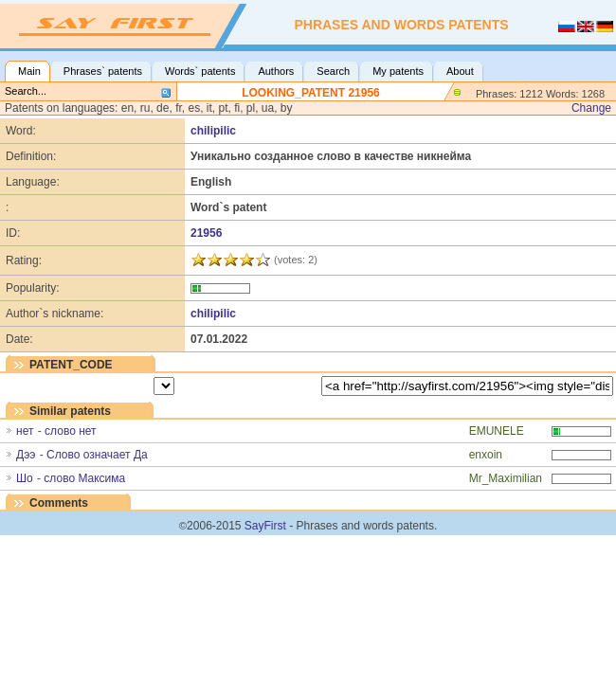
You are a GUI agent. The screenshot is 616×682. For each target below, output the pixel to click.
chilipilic (213, 131)
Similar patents (70, 411)
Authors (276, 71)
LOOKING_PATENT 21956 (311, 93)
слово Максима (84, 478)
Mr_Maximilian (506, 478)
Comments (59, 503)
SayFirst (265, 526)
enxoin (486, 455)
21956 (206, 233)
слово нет (70, 431)
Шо (25, 478)
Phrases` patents (103, 71)
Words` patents (200, 71)
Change (591, 108)
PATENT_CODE (71, 365)
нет (25, 431)
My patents (398, 71)
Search (333, 71)
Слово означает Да (97, 455)
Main (29, 71)
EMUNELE (497, 431)
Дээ (26, 455)
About (460, 71)
